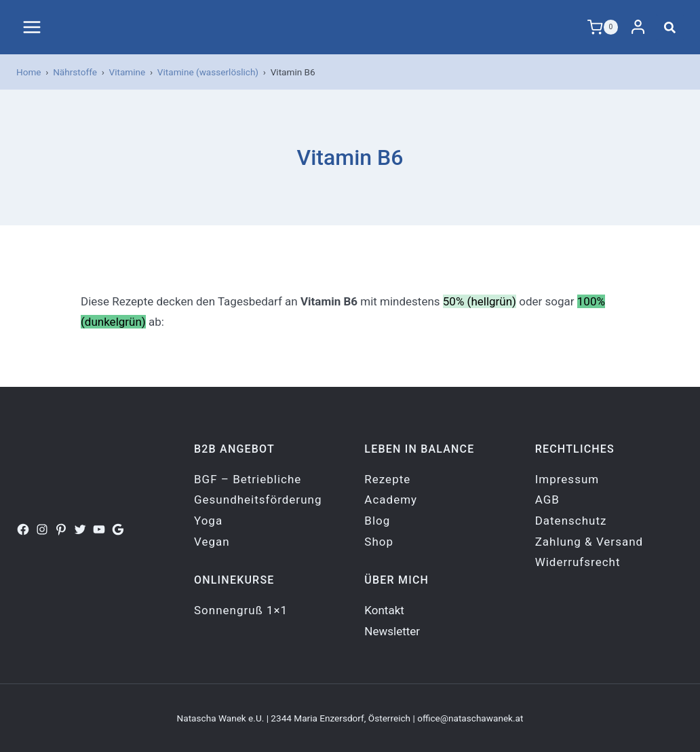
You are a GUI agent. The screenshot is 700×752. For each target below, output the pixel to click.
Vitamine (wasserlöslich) (208, 72)
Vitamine (128, 72)
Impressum (567, 479)
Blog (377, 521)
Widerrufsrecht (578, 562)
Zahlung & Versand (589, 542)
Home (29, 72)
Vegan (212, 542)
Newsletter (392, 631)
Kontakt (384, 610)
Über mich (396, 580)
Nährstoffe (75, 72)
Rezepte (387, 479)
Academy (391, 500)
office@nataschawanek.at (470, 718)
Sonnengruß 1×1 (241, 610)
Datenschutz (571, 521)
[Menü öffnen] (32, 27)
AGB (547, 500)
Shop (379, 542)
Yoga (208, 521)
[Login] (638, 27)
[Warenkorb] (603, 27)
